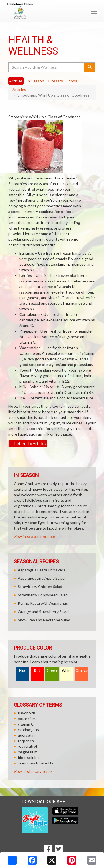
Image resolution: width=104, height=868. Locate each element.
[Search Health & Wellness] (47, 67)
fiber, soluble (29, 757)
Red (37, 671)
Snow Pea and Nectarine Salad (44, 620)
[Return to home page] (52, 11)
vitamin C (26, 724)
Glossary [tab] (55, 81)
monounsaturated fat (36, 763)
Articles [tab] (16, 81)
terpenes (26, 741)
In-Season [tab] (35, 81)
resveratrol (27, 746)
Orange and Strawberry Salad (43, 612)
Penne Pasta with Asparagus (43, 603)
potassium (27, 718)
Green (52, 671)
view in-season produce (34, 536)
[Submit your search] (90, 67)
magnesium (28, 752)
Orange (82, 671)
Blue (23, 671)
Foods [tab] (72, 81)
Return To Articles (28, 443)
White (67, 671)
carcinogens (28, 730)
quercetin (26, 735)
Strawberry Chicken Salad (40, 587)
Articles (19, 89)
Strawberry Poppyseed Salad (43, 595)
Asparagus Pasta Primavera (41, 570)
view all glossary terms (33, 771)
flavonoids (27, 713)
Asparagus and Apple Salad (41, 578)
